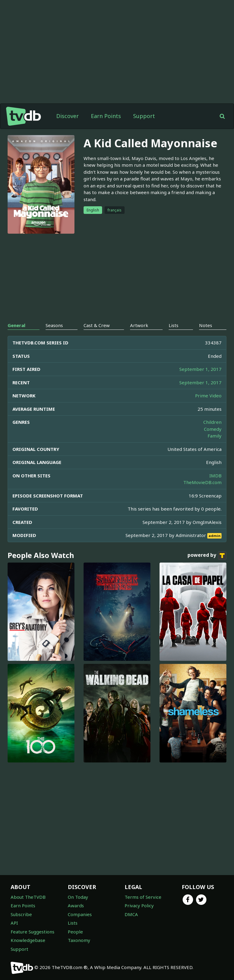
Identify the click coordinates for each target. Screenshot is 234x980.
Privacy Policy (139, 905)
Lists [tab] (174, 325)
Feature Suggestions (33, 932)
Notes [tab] (206, 325)
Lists (73, 923)
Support (144, 116)
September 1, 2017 (200, 369)
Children (212, 422)
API (14, 923)
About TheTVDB (28, 897)
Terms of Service (143, 897)
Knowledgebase (28, 940)
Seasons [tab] (54, 325)
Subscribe (21, 914)
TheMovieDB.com (202, 482)
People (75, 932)
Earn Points (106, 116)
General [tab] (16, 325)
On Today (78, 897)
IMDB (215, 476)
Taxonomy (79, 940)
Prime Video (208, 396)
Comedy (213, 429)
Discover (67, 116)
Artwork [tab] (139, 325)
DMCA (131, 914)
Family (215, 436)
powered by (207, 556)
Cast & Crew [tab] (97, 325)
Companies (80, 914)
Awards (76, 905)
